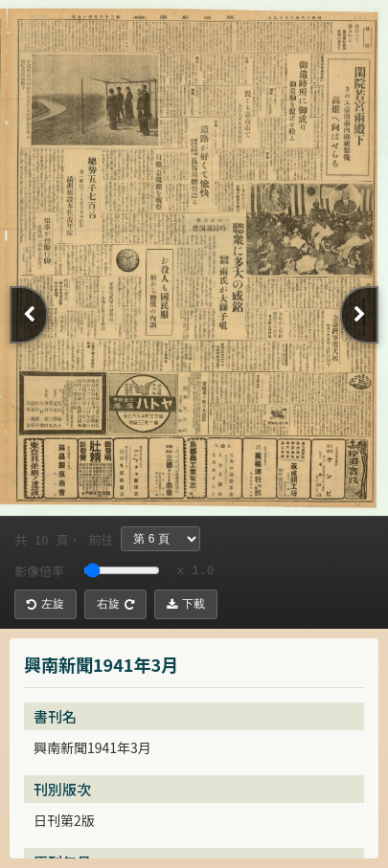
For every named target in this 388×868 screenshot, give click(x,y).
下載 (186, 604)
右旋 (115, 604)
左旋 (46, 604)
